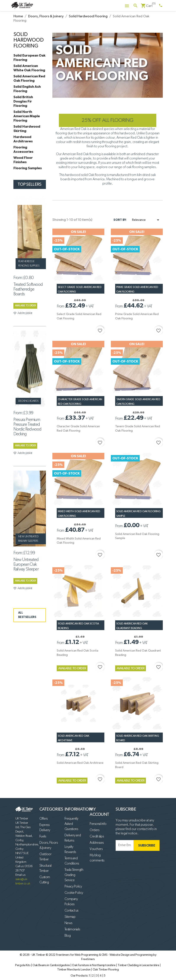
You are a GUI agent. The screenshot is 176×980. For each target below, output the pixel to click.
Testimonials (72, 930)
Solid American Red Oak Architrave (80, 763)
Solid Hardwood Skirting (27, 129)
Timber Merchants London (74, 970)
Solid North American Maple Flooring (27, 116)
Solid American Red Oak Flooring (29, 78)
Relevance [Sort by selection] (146, 220)
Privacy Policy (73, 887)
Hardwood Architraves (23, 139)
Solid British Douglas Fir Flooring (23, 101)
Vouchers (96, 849)
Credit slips (97, 837)
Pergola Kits (23, 965)
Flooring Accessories (23, 150)
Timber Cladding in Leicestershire (139, 965)
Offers (44, 819)
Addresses (97, 843)
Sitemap (70, 917)
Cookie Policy (74, 893)
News (68, 923)
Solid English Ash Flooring (27, 89)
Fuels (43, 837)
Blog (68, 936)
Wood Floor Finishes (23, 160)
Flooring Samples (28, 168)
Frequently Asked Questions (71, 824)
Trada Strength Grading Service (74, 875)
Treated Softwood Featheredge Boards (28, 289)
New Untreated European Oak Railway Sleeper (26, 564)
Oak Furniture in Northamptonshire (94, 965)
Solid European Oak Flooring (29, 58)
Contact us (71, 911)
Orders (94, 830)
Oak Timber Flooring (106, 970)
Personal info (98, 824)
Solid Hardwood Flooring (29, 40)
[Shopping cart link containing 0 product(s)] (147, 6)
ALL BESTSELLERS (27, 615)
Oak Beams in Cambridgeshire (51, 965)
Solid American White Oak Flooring (29, 68)
